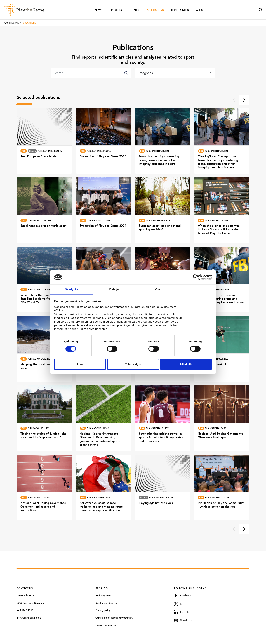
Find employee (103, 595)
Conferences (180, 10)
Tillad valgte (133, 364)
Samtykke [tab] (72, 289)
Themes (134, 10)
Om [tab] (158, 289)
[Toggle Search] (260, 10)
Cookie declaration (106, 625)
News (99, 10)
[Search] (91, 73)
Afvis (80, 364)
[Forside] (24, 10)
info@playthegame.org (29, 618)
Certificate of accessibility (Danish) (114, 618)
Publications (155, 10)
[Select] (175, 73)
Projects (116, 10)
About (200, 10)
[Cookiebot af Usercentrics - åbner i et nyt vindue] (196, 277)
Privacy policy (103, 610)
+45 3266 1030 (25, 610)
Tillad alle (186, 364)
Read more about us (106, 603)
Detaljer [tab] (115, 289)
